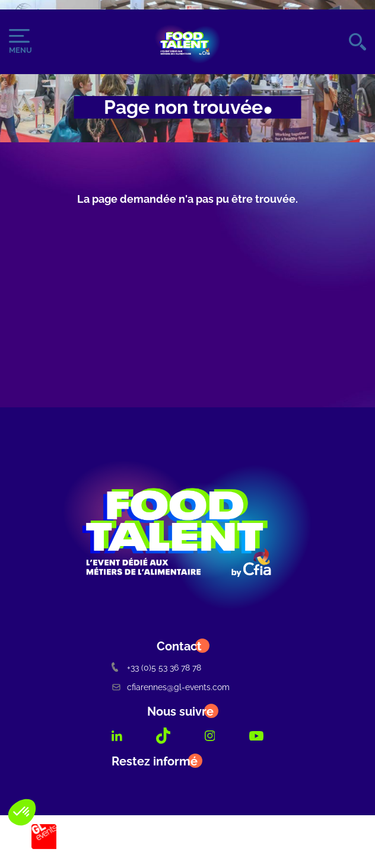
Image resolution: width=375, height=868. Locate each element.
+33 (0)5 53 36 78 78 (156, 667)
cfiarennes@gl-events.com (171, 687)
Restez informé (155, 761)
